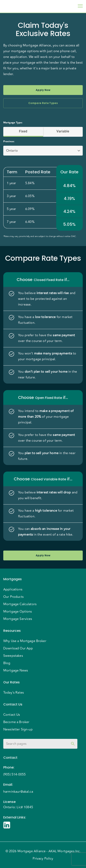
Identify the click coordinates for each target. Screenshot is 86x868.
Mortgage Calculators (20, 604)
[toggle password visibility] (73, 744)
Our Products (13, 597)
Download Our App (18, 648)
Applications (13, 589)
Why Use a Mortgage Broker (25, 641)
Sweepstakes (13, 656)
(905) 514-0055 (14, 774)
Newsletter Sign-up (18, 729)
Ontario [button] (12, 151)
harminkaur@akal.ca (18, 792)
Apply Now (43, 90)
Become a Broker (16, 722)
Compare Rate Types (43, 103)
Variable (63, 131)
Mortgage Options (18, 612)
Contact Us (12, 715)
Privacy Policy (43, 859)
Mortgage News (16, 670)
